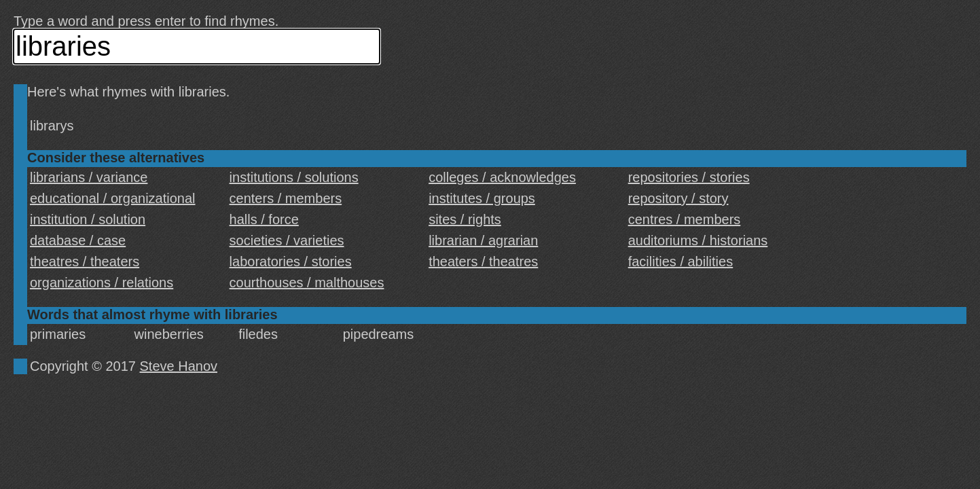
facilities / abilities (681, 261)
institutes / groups (482, 198)
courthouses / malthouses (307, 283)
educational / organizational (113, 198)
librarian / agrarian (483, 240)
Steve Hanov (179, 366)
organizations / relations (102, 283)
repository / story (678, 198)
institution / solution (88, 219)
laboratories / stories (291, 261)
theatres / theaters (85, 261)
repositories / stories (689, 177)
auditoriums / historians (698, 240)
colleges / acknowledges (502, 177)
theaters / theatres (483, 261)
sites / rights (465, 219)
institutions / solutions (294, 177)
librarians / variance (89, 177)
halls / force (264, 219)
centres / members (685, 219)
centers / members (286, 198)
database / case (78, 240)
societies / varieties (287, 240)
